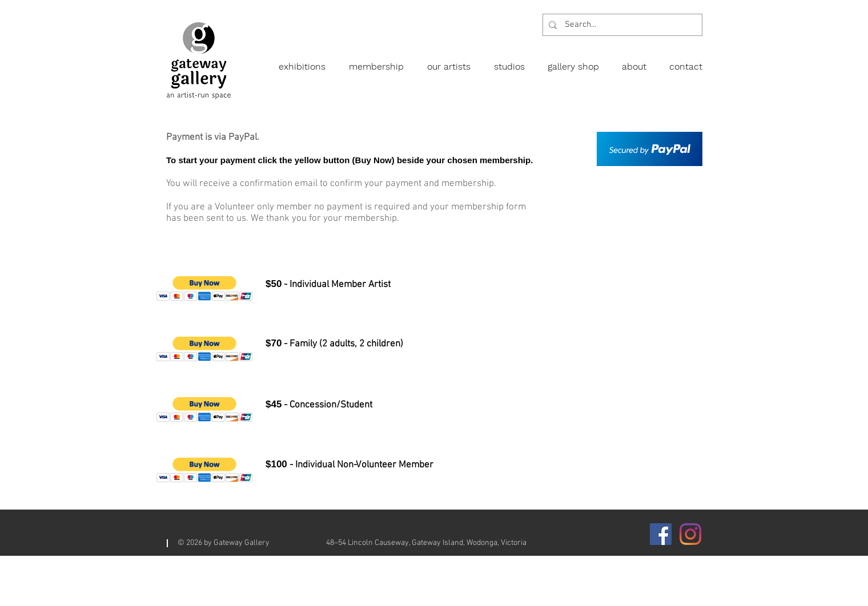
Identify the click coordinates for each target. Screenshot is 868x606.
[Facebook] (661, 534)
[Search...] (621, 25)
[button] (205, 288)
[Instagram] (690, 534)
